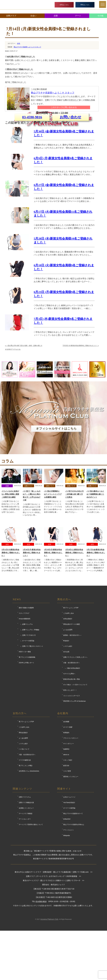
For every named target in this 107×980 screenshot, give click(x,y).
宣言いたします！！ (70, 734)
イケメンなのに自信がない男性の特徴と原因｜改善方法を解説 (10, 538)
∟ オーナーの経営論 (26, 685)
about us (66, 799)
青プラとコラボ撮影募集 (27, 701)
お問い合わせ (71, 145)
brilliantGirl (67, 863)
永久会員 (66, 696)
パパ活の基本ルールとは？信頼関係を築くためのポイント (95, 538)
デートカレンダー (25, 863)
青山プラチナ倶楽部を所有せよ (74, 869)
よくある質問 (68, 674)
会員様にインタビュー (26, 852)
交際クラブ (11, 16)
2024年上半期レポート (26, 707)
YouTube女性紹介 (69, 847)
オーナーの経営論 (69, 852)
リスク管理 (67, 815)
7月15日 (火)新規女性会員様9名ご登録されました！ (81, 390)
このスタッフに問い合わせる (64, 107)
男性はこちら (85, 5)
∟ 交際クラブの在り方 (27, 679)
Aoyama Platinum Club (49, 963)
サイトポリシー (69, 788)
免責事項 (66, 793)
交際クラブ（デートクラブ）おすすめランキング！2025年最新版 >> (53, 920)
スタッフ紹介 (68, 804)
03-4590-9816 (32, 145)
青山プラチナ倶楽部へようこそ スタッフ (27, 47)
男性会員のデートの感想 (72, 668)
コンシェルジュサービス (72, 740)
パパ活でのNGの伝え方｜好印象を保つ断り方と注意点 (74, 538)
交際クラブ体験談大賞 (26, 847)
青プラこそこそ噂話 (26, 810)
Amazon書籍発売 (25, 663)
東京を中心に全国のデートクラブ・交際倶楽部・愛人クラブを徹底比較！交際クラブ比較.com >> (54, 916)
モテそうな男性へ (69, 718)
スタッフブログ (24, 657)
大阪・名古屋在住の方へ (72, 707)
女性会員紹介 (68, 663)
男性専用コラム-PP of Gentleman (74, 745)
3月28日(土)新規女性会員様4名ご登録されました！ (74, 597)
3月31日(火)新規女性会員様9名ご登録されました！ (11, 597)
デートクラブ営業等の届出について (31, 869)
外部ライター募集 (25, 696)
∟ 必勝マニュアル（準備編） (30, 674)
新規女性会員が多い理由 (72, 723)
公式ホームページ (69, 841)
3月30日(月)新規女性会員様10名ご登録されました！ (32, 597)
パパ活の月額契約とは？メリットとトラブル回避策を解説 (53, 538)
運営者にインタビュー (71, 821)
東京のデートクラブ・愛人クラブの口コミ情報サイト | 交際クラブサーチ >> (53, 925)
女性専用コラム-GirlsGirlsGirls (29, 815)
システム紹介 (68, 690)
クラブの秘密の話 (25, 804)
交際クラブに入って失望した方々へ (75, 701)
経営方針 (66, 810)
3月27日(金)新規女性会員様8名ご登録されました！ (96, 597)
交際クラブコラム (25, 841)
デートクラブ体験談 (26, 858)
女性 (19, 43)
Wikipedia (67, 880)
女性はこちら (64, 5)
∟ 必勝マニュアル (26, 668)
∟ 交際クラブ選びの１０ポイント (31, 690)
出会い (33, 16)
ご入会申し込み (69, 657)
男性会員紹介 (23, 777)
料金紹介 (66, 685)
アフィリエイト (69, 874)
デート (78, 16)
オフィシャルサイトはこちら (56, 473)
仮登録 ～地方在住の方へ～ (72, 679)
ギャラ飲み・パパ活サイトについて (75, 729)
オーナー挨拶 (68, 771)
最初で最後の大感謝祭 (26, 652)
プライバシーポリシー (71, 782)
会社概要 (66, 766)
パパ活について (24, 793)
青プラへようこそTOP (71, 652)
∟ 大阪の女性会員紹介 (72, 712)
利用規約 (66, 777)
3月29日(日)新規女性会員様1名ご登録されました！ (53, 597)
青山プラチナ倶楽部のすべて (73, 858)
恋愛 (56, 16)
